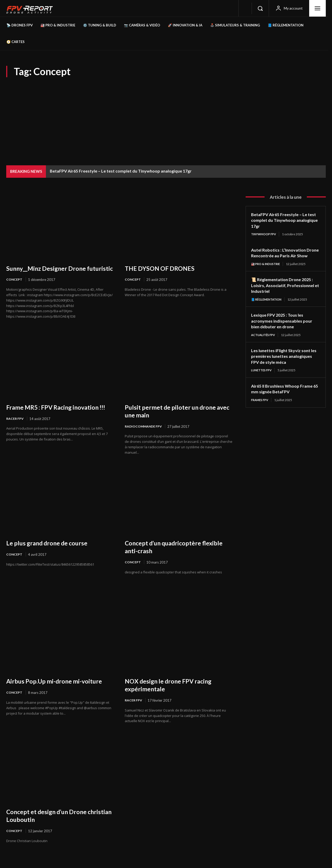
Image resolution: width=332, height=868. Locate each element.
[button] (260, 8)
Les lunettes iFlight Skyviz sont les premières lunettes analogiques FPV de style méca (284, 363)
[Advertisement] (166, 116)
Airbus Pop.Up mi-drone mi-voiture (60, 689)
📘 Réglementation (268, 306)
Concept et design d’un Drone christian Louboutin (51, 824)
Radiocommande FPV (144, 434)
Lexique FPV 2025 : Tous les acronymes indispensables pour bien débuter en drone (284, 327)
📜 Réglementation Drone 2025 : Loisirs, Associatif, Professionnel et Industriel (286, 291)
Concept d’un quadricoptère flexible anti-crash (168, 555)
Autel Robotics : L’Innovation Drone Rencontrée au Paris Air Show (283, 256)
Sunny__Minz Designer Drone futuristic (50, 272)
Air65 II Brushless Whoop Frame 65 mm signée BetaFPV (285, 396)
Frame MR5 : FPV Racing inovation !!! (59, 419)
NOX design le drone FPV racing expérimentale (173, 693)
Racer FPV (15, 434)
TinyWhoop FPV (265, 234)
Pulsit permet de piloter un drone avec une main (175, 419)
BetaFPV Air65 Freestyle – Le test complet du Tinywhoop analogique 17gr (121, 171)
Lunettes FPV (263, 377)
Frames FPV (261, 407)
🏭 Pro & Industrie (267, 270)
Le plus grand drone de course (52, 551)
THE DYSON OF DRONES (163, 268)
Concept (14, 287)
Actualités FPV (265, 341)
